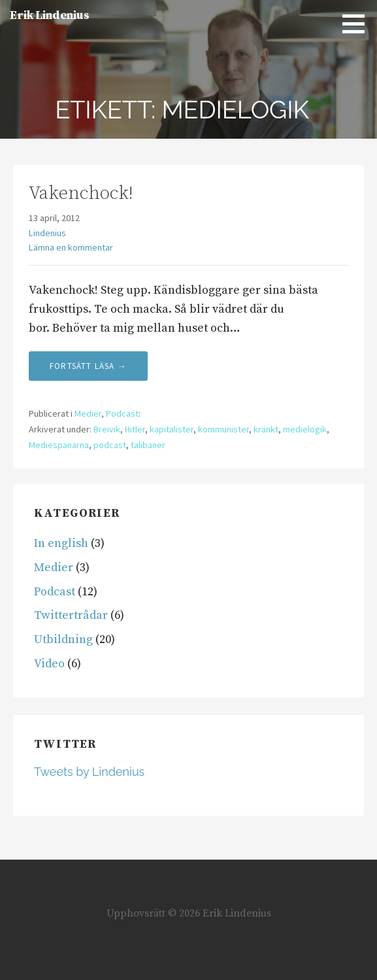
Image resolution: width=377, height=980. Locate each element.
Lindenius (47, 233)
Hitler (135, 429)
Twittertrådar (71, 615)
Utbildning (63, 639)
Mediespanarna (59, 445)
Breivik (107, 429)
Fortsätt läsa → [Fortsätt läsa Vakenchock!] (88, 366)
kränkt (266, 429)
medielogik (305, 429)
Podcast (122, 413)
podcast (110, 445)
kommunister (223, 429)
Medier (88, 413)
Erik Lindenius (50, 15)
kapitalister (172, 429)
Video (49, 664)
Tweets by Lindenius (89, 772)
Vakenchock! (81, 193)
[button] (358, 24)
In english (61, 543)
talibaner (148, 445)
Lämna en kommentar (71, 247)
